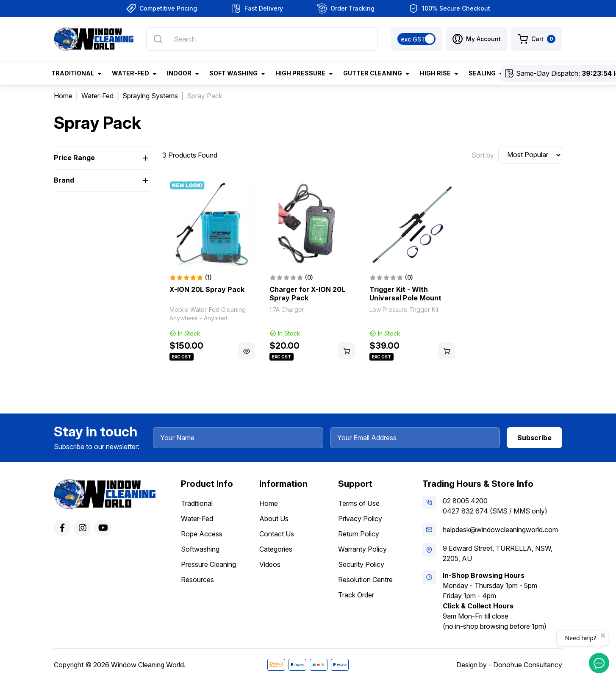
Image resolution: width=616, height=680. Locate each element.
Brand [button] (64, 180)
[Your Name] (238, 438)
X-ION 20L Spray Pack (207, 289)
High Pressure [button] (300, 73)
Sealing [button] (482, 73)
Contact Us (277, 534)
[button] (477, 39)
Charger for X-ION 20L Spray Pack (307, 294)
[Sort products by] (530, 155)
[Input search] (262, 39)
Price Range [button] (74, 158)
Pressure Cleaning (208, 564)
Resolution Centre (365, 580)
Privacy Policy (360, 519)
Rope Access (202, 534)
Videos (270, 564)
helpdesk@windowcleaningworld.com (500, 530)
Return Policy (359, 534)
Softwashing (200, 549)
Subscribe (534, 438)
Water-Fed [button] (130, 73)
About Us (274, 519)
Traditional (197, 503)
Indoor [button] (179, 73)
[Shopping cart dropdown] (537, 39)
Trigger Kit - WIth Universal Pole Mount (405, 294)
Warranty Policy (362, 549)
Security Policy (361, 564)
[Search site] (158, 39)
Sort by (483, 155)
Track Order (356, 595)
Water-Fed (197, 519)
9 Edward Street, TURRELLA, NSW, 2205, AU (498, 553)
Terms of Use (359, 503)
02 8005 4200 (465, 501)
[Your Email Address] (415, 438)
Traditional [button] (73, 73)
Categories (276, 549)
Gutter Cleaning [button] (373, 73)
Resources (197, 580)
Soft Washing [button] (233, 73)
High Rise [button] (435, 73)
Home (269, 503)
